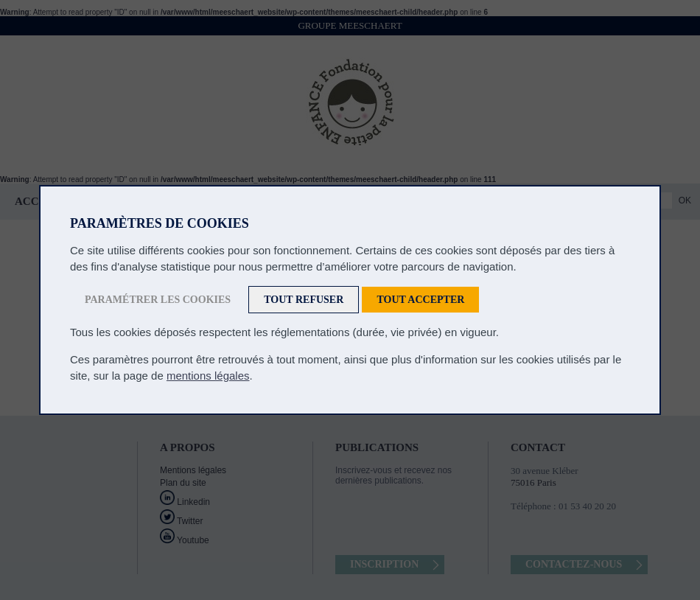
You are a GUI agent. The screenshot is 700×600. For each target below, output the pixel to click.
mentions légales (208, 376)
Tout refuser (304, 300)
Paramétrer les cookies (158, 300)
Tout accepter (420, 300)
